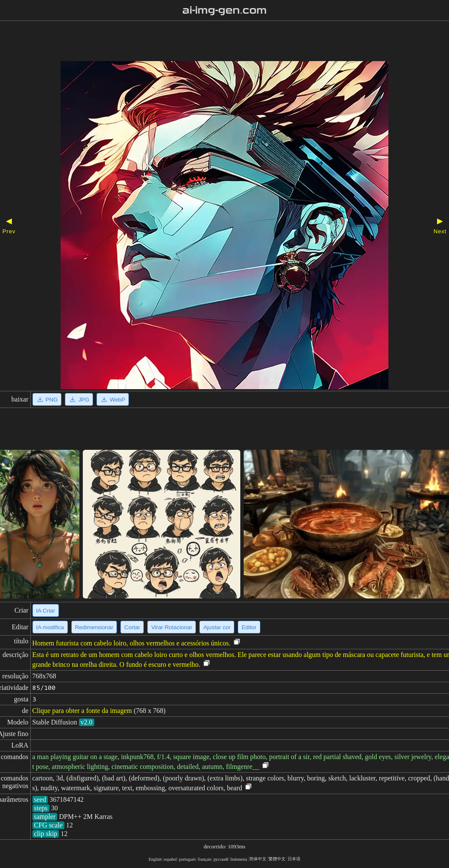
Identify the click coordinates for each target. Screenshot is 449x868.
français (205, 859)
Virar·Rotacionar (172, 627)
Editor (249, 627)
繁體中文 (277, 859)
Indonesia (239, 859)
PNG (47, 399)
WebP (113, 399)
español (171, 859)
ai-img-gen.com (225, 10)
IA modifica (50, 627)
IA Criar (46, 611)
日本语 (294, 859)
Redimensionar (94, 627)
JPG (79, 399)
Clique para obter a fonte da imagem (82, 711)
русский (221, 859)
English (155, 859)
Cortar (132, 627)
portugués (187, 859)
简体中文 (258, 859)
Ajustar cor (217, 627)
